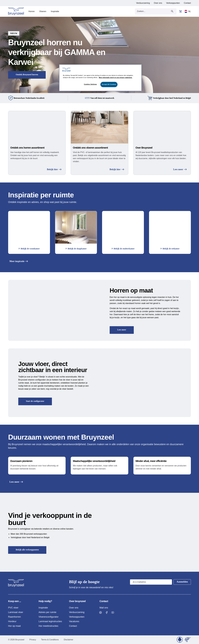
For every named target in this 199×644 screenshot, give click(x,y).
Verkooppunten (173, 3)
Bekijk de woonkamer (29, 249)
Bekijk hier (54, 169)
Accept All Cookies (109, 84)
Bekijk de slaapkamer (76, 249)
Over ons (158, 3)
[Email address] (151, 582)
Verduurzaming (143, 3)
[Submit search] (172, 11)
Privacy (33, 640)
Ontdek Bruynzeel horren (27, 75)
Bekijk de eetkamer (170, 249)
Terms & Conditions (50, 640)
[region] (100, 78)
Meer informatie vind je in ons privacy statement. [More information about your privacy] (115, 78)
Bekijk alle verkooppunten (27, 550)
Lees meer (180, 169)
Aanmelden (182, 582)
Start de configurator (35, 401)
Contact (187, 3)
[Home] (16, 11)
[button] (99, 55)
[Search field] (153, 11)
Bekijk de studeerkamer (123, 249)
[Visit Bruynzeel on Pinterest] (101, 612)
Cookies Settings (90, 84)
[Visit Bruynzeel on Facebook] (107, 612)
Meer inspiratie (17, 261)
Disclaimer (69, 640)
